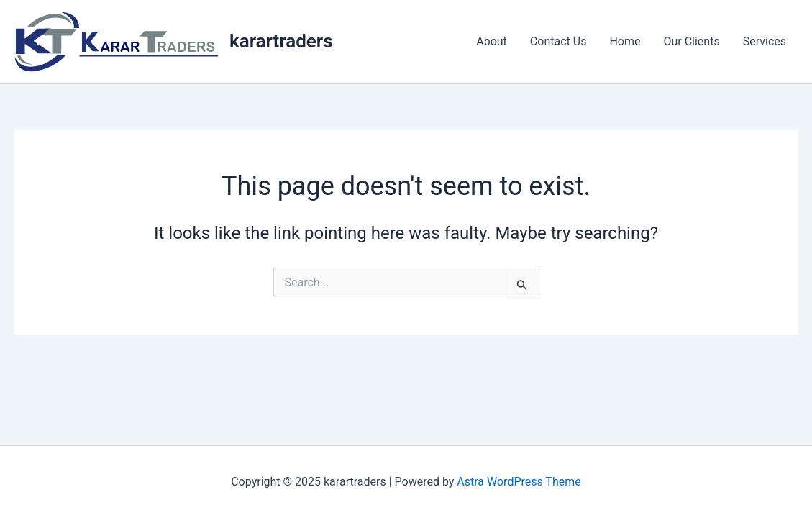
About (492, 41)
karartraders (281, 41)
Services (765, 41)
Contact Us (558, 41)
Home (625, 41)
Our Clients (691, 41)
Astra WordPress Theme (519, 482)
